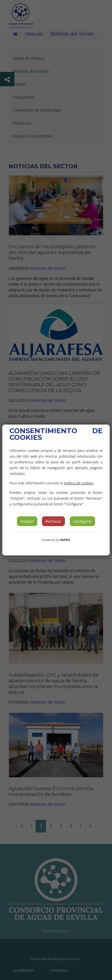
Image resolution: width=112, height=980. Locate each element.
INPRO (65, 540)
